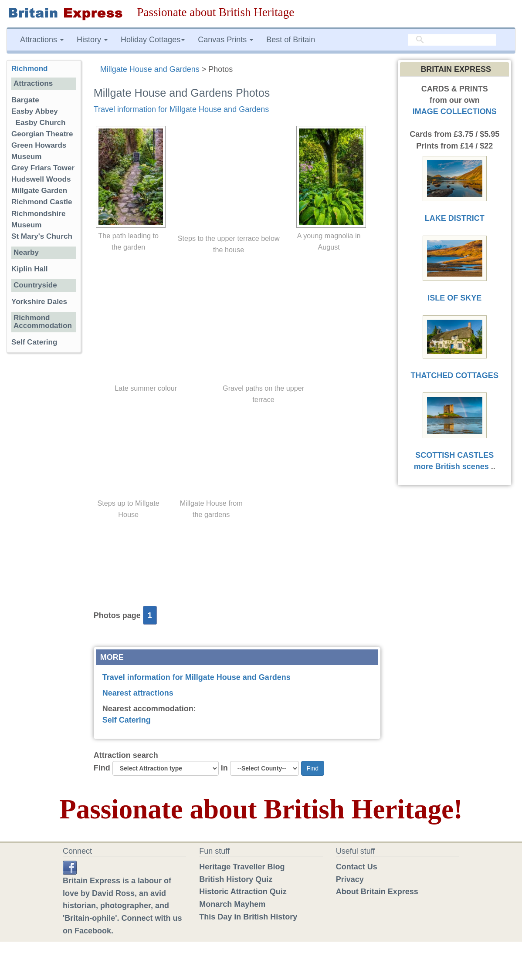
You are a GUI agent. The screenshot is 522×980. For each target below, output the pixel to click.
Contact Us (357, 867)
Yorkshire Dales (39, 302)
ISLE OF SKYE (454, 298)
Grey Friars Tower (43, 168)
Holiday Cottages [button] (153, 40)
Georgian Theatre (42, 134)
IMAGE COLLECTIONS (455, 112)
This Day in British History (248, 917)
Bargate (25, 100)
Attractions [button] (42, 40)
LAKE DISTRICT (455, 218)
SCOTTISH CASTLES (454, 455)
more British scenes (451, 466)
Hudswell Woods (41, 179)
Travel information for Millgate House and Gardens (181, 109)
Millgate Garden (39, 191)
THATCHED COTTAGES (455, 375)
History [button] (92, 40)
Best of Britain (291, 40)
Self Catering (127, 720)
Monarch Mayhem (232, 904)
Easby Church (41, 123)
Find (102, 768)
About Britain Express (377, 892)
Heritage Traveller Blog (242, 867)
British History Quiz (236, 879)
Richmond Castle (42, 202)
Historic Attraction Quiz (243, 892)
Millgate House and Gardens (150, 69)
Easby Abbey (35, 111)
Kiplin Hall (30, 269)
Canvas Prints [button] (225, 40)
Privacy (350, 879)
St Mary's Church (42, 236)
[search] (452, 40)
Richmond (30, 69)
